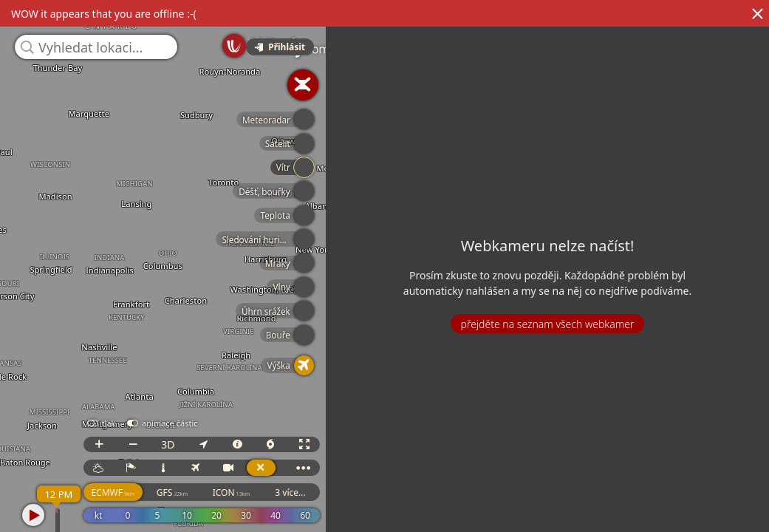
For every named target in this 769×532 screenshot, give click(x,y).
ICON (341, 492)
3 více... (399, 492)
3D (277, 444)
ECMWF (223, 492)
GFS (281, 492)
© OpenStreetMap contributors (708, 527)
